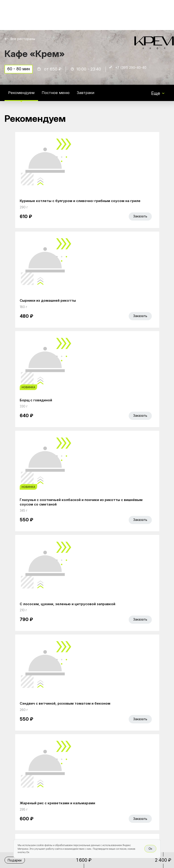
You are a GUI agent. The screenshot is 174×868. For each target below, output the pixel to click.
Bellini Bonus (76, 763)
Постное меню (62, 96)
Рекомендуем (23, 96)
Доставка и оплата (83, 782)
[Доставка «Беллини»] (20, 15)
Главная (71, 744)
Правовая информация (76, 795)
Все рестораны (25, 39)
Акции (69, 754)
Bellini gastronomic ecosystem (134, 751)
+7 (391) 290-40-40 (135, 72)
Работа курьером (81, 773)
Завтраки (95, 96)
